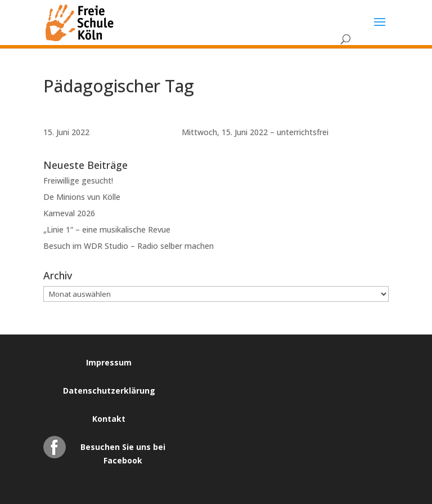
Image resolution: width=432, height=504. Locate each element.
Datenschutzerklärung (109, 391)
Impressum (109, 362)
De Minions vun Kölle (82, 197)
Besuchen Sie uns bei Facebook (123, 450)
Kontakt (109, 419)
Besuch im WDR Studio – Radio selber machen (129, 246)
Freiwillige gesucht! (78, 180)
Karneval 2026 (69, 213)
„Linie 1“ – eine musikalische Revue (107, 229)
